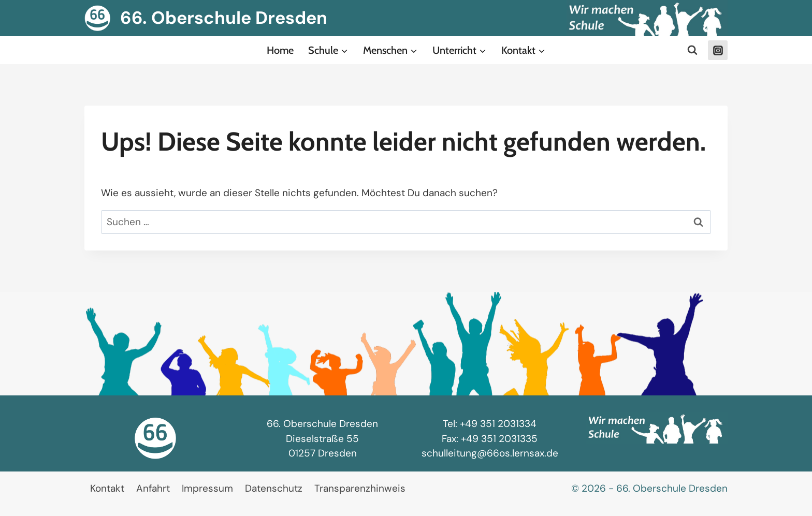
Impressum (207, 488)
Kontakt (107, 488)
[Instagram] (718, 50)
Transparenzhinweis (360, 488)
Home (280, 50)
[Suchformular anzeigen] (692, 50)
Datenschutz (274, 488)
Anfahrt (153, 488)
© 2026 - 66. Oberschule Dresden (649, 488)
